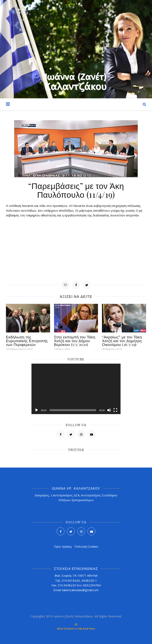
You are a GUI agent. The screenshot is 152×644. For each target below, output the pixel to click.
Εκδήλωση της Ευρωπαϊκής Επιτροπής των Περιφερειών (27, 341)
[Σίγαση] (109, 410)
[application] (76, 389)
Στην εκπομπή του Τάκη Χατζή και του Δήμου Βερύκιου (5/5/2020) (75, 341)
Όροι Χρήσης (63, 546)
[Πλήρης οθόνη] (115, 410)
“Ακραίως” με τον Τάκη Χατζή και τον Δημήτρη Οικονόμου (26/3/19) (122, 341)
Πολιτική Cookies (86, 546)
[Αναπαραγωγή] (37, 410)
